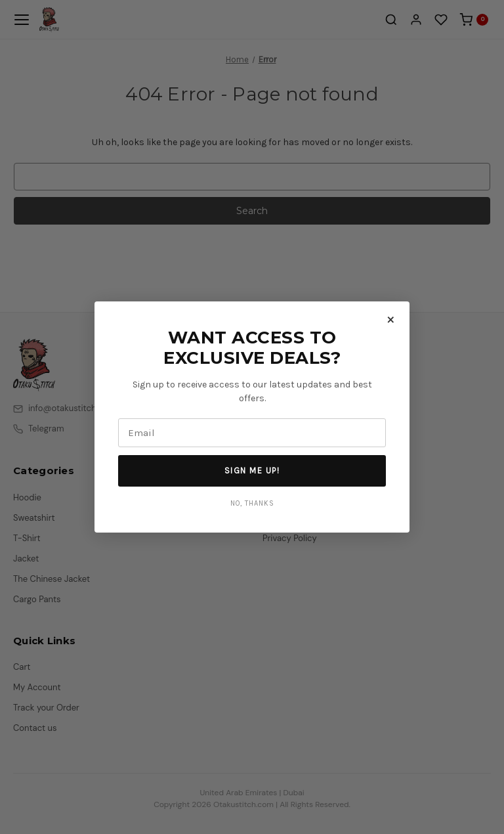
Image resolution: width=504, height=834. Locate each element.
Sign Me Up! (252, 471)
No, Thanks (252, 503)
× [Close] (391, 318)
